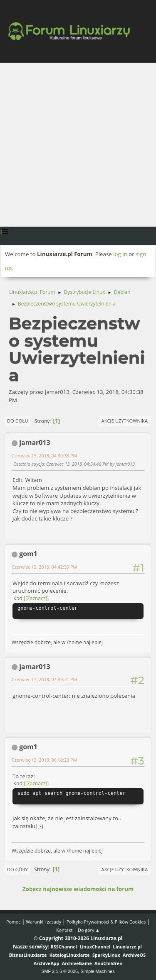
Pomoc (14, 922)
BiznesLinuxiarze (28, 955)
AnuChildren (108, 963)
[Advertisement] (78, 145)
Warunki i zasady (43, 922)
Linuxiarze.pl (128, 947)
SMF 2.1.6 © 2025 (59, 971)
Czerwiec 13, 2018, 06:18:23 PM (44, 760)
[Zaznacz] (36, 598)
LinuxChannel (95, 947)
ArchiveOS (134, 955)
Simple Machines (98, 971)
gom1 (28, 554)
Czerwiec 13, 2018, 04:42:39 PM (44, 567)
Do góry (17, 869)
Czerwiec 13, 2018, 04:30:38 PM (44, 456)
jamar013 (35, 442)
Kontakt (64, 930)
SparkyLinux (106, 955)
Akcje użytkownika (125, 421)
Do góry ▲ (89, 930)
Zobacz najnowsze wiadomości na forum (78, 889)
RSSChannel (64, 947)
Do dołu (18, 421)
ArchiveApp (47, 963)
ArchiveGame (77, 963)
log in (120, 254)
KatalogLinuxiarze (70, 955)
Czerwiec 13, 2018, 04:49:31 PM (44, 679)
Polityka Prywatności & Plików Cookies (106, 922)
